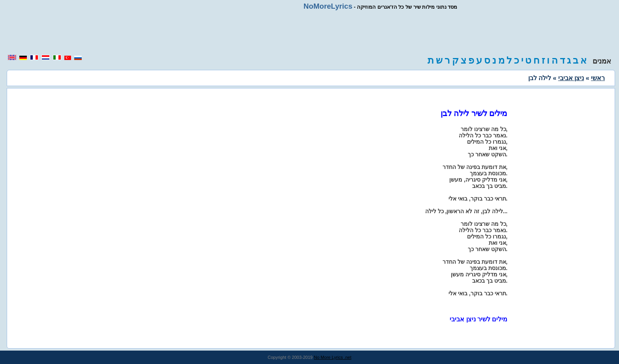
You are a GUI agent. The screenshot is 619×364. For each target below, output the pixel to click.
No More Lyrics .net (333, 357)
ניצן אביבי (571, 78)
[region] (309, 32)
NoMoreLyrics (328, 6)
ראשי (598, 78)
